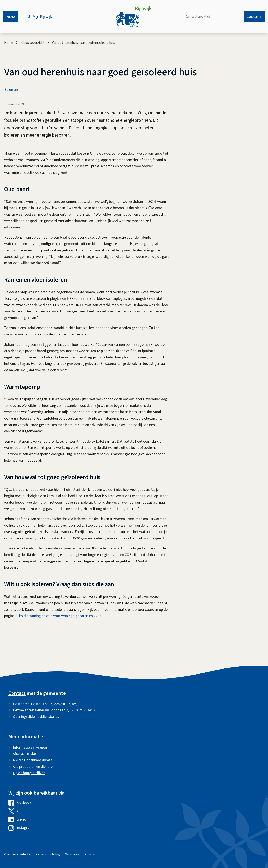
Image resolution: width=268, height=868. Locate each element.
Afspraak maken (25, 754)
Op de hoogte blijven (29, 773)
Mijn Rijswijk (42, 17)
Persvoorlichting (48, 854)
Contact (17, 693)
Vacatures (72, 854)
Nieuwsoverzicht (33, 43)
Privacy (90, 854)
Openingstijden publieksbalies (36, 717)
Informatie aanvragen (30, 747)
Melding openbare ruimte (33, 760)
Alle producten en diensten (34, 767)
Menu (11, 17)
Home (9, 43)
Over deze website (17, 854)
